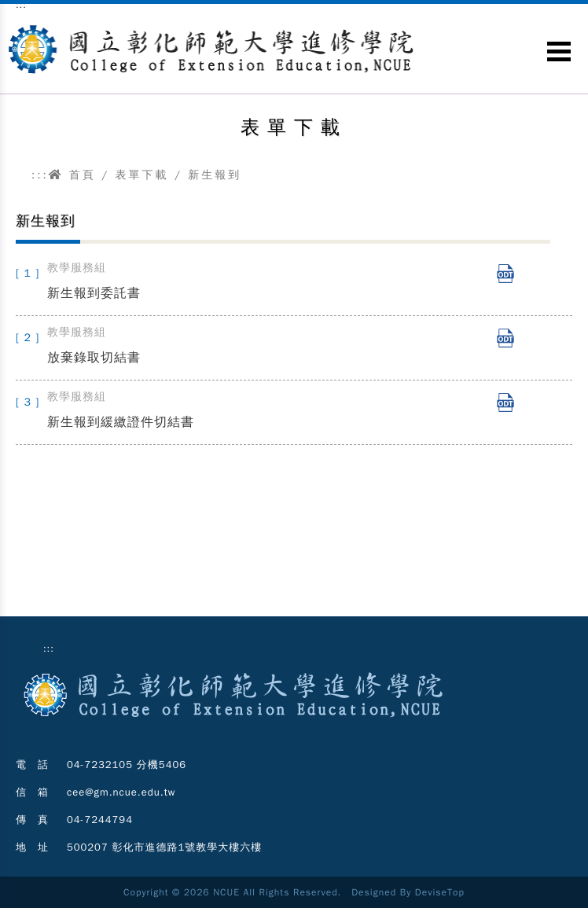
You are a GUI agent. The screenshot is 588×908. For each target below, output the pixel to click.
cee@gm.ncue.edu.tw (121, 792)
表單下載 (141, 175)
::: (40, 175)
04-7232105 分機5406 (127, 765)
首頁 (72, 175)
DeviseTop (440, 892)
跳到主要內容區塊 (8, 16)
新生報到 (215, 175)
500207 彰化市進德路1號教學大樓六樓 (164, 847)
